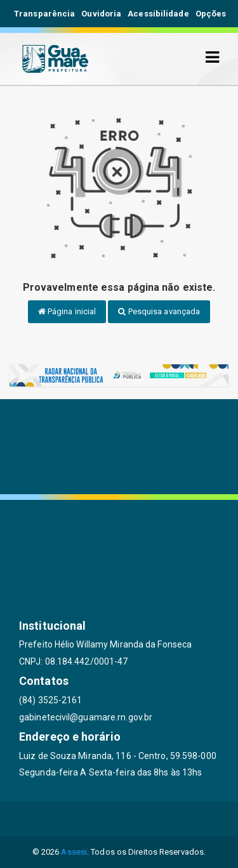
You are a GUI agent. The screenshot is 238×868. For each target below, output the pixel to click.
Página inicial (67, 311)
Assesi (74, 852)
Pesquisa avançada (159, 311)
